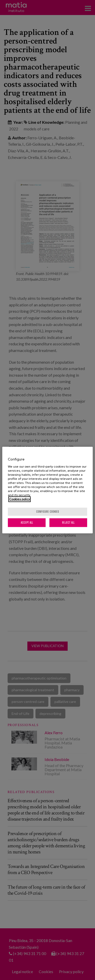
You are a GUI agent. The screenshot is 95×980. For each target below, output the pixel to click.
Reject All (68, 522)
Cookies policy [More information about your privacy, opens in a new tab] (20, 499)
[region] (47, 490)
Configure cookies (48, 512)
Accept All (27, 522)
